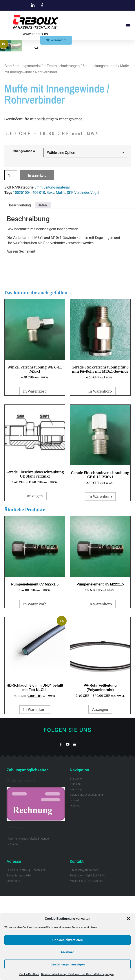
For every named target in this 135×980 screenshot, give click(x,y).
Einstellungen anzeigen (68, 964)
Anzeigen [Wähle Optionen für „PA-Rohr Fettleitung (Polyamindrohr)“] (100, 793)
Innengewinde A (24, 235)
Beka (50, 276)
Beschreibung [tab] (20, 289)
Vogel (95, 276)
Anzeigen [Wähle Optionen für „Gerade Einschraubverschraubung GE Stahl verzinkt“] (35, 580)
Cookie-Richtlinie (29, 974)
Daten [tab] (42, 289)
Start (8, 150)
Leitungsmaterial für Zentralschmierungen (47, 150)
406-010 (39, 276)
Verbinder (82, 276)
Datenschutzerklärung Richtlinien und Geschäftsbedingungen (77, 974)
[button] (128, 919)
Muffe (61, 276)
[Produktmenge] (11, 259)
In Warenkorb (37, 259)
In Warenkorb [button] (35, 475)
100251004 (22, 276)
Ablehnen (67, 952)
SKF (70, 276)
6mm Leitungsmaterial (100, 150)
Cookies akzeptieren (67, 940)
